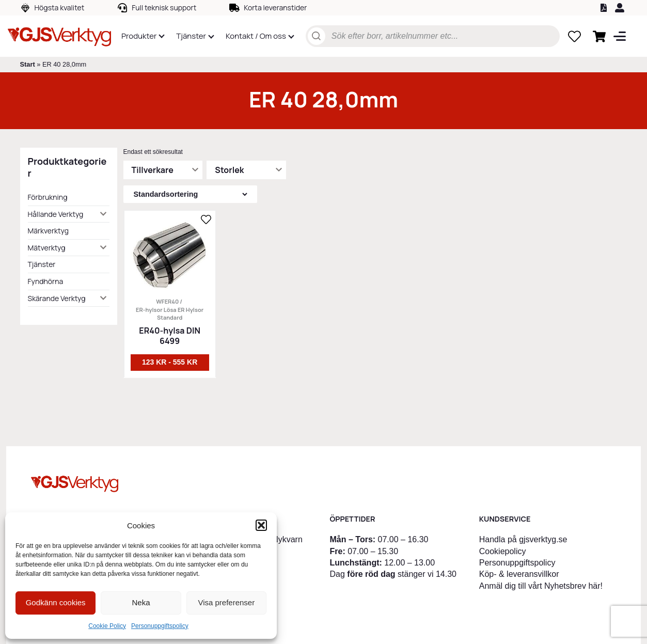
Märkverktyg (48, 231)
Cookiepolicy (503, 551)
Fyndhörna (46, 281)
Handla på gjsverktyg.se (523, 539)
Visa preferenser (226, 602)
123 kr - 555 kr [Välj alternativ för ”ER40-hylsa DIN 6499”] (170, 362)
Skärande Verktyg (57, 298)
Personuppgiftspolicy (160, 626)
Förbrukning (48, 197)
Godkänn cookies (56, 602)
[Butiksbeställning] (190, 194)
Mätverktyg (47, 248)
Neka (141, 602)
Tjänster (42, 264)
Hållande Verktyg (56, 214)
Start (28, 64)
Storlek (229, 170)
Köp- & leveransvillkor (519, 574)
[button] (261, 525)
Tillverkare (153, 170)
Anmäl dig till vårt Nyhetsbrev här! (541, 586)
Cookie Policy (107, 626)
